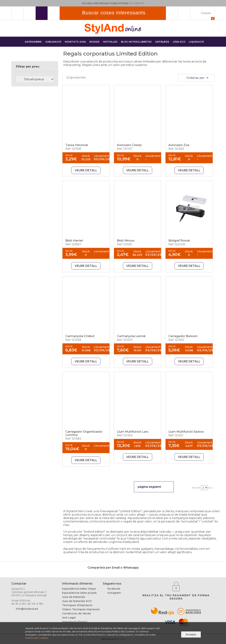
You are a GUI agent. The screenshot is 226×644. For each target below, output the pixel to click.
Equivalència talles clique (79, 589)
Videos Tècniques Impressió (81, 609)
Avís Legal (69, 618)
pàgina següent (149, 487)
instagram (114, 593)
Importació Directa (75, 622)
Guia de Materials (74, 597)
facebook (114, 589)
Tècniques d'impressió (77, 605)
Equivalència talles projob (79, 593)
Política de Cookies (37, 638)
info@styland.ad (27, 609)
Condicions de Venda (76, 613)
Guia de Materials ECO (77, 601)
